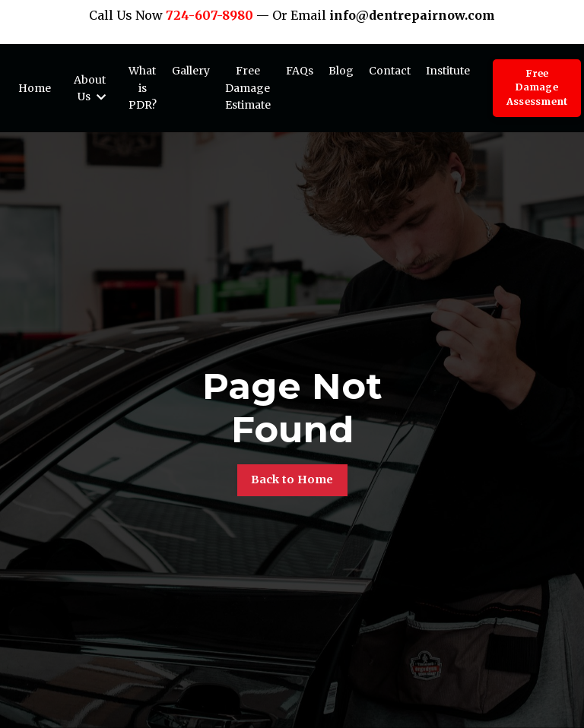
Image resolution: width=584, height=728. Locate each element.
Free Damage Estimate (248, 88)
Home (35, 88)
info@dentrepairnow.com (412, 15)
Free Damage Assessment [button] (537, 88)
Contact (390, 71)
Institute (448, 71)
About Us (90, 88)
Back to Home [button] (292, 480)
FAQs (300, 71)
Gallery (191, 71)
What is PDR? (143, 88)
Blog (341, 71)
